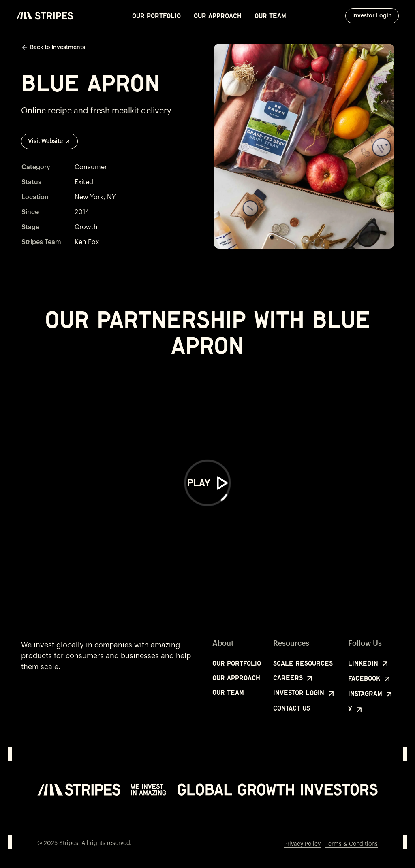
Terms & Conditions (352, 844)
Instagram (371, 694)
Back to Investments (53, 47)
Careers (294, 678)
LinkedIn (369, 664)
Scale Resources (303, 663)
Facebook (370, 679)
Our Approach (218, 16)
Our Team (270, 16)
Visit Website (49, 141)
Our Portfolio (156, 16)
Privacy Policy (302, 844)
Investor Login (375, 15)
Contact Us (292, 708)
